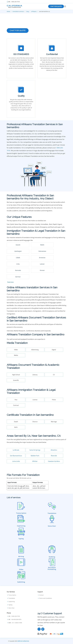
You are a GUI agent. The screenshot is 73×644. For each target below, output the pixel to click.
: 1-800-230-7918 (14, 2)
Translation (12, 598)
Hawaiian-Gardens (54, 461)
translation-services (18, 11)
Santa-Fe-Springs (35, 450)
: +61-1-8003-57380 (15, 623)
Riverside (54, 456)
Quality (21, 96)
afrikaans (34, 11)
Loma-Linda (16, 461)
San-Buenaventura (16, 456)
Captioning (12, 602)
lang (28, 11)
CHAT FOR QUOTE (56, 6)
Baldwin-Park (35, 456)
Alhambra (54, 450)
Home (8, 11)
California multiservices (23, 641)
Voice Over (11, 608)
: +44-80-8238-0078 (15, 619)
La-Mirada (16, 450)
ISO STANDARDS (21, 54)
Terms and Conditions (46, 598)
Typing (10, 605)
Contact (41, 595)
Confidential (52, 54)
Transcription (12, 595)
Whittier (35, 461)
